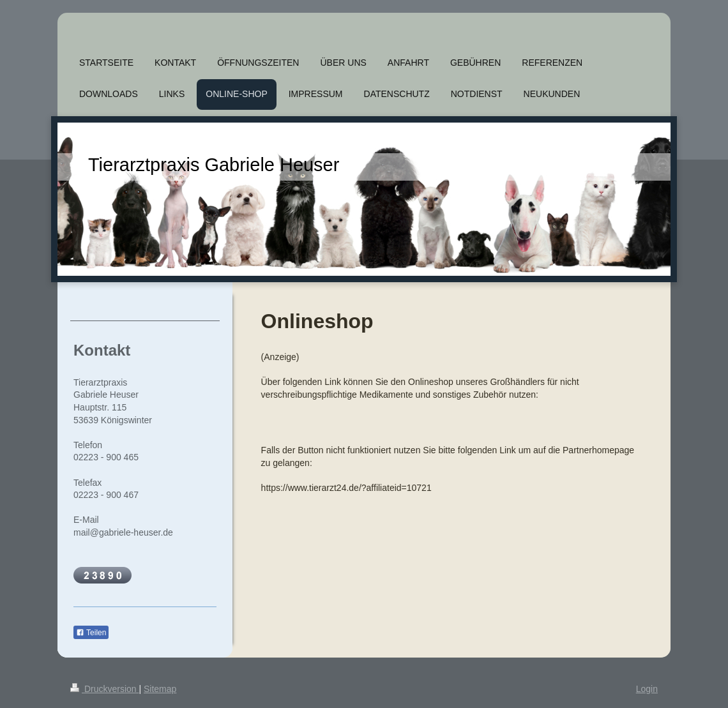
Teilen (91, 633)
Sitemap (160, 689)
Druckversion (104, 689)
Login (647, 689)
